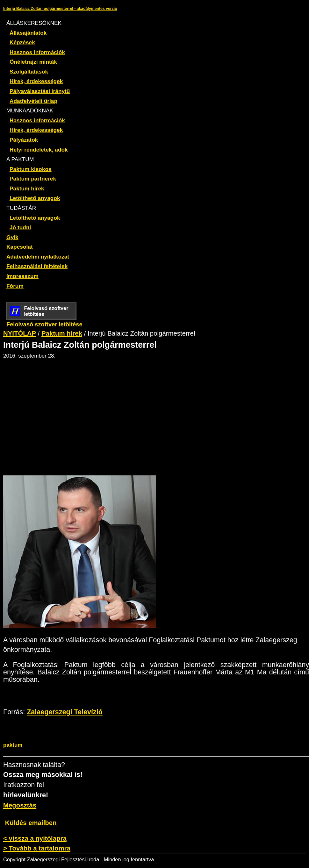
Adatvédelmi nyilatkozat (38, 257)
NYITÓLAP (20, 333)
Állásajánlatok (28, 33)
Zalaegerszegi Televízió (65, 712)
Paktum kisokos (31, 169)
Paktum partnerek (33, 179)
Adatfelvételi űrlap (33, 101)
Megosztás (20, 805)
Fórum (15, 286)
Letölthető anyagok (35, 198)
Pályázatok (24, 140)
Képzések (22, 42)
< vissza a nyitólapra (35, 838)
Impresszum (22, 276)
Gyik (12, 237)
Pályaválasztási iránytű (40, 91)
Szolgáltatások (29, 72)
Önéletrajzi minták (33, 62)
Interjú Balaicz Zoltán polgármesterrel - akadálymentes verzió (60, 9)
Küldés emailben (31, 823)
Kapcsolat (20, 247)
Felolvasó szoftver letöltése (44, 321)
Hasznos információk (37, 52)
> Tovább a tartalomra (37, 848)
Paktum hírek (27, 189)
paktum (13, 745)
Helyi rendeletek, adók (39, 150)
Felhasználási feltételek (37, 266)
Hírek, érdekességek (36, 81)
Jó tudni (20, 227)
